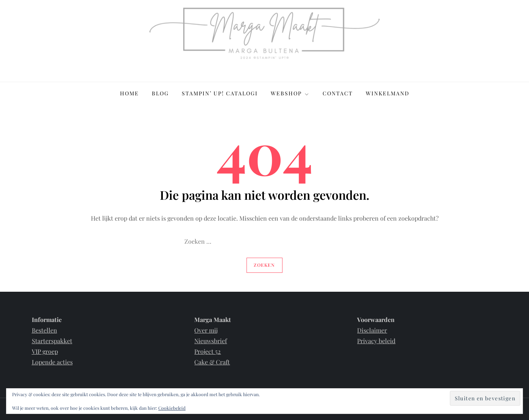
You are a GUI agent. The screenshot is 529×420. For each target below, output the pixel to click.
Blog (160, 93)
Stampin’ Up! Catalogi (220, 93)
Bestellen (44, 330)
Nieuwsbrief (211, 341)
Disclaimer (372, 330)
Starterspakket (52, 341)
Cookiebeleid (172, 408)
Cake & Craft (212, 362)
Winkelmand (388, 93)
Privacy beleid (376, 341)
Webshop (290, 93)
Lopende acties (52, 362)
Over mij (206, 330)
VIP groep (45, 351)
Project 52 (208, 351)
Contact (338, 93)
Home (130, 93)
